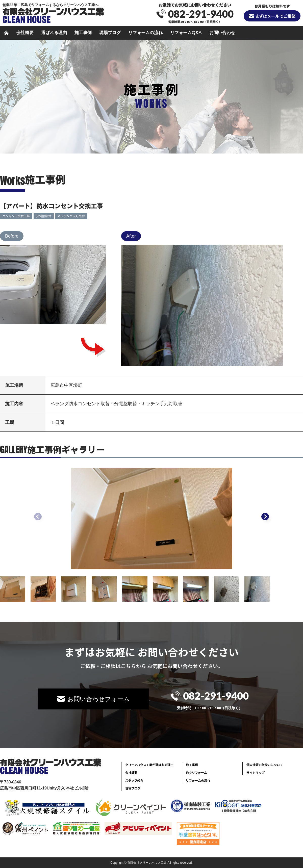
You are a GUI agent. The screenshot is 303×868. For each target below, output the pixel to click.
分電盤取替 (44, 216)
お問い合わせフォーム (99, 699)
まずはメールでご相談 (275, 16)
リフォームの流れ (145, 33)
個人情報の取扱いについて (265, 765)
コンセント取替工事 (16, 216)
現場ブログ (110, 33)
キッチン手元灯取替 (71, 216)
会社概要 (25, 33)
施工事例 (83, 33)
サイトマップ (256, 772)
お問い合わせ (222, 33)
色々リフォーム (196, 772)
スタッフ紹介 (134, 780)
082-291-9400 (201, 14)
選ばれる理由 (54, 33)
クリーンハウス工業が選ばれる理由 (149, 765)
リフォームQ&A (186, 33)
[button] (265, 517)
